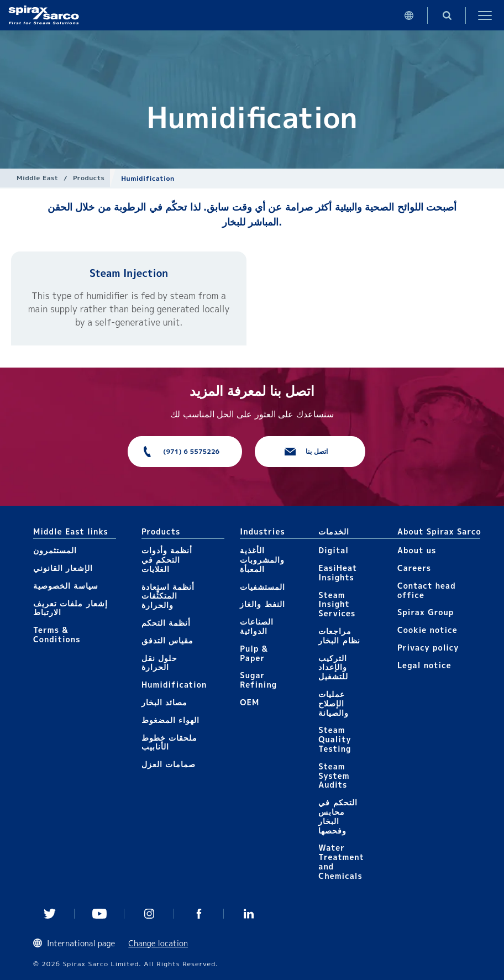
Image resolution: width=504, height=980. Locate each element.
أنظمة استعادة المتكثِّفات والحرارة (168, 596)
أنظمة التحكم (166, 623)
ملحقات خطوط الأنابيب (169, 742)
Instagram (149, 914)
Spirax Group (426, 612)
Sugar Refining (258, 680)
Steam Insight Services (337, 604)
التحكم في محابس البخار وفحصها (338, 816)
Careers (414, 568)
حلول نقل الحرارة (159, 663)
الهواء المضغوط (170, 720)
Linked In (249, 914)
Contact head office (427, 590)
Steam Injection (129, 273)
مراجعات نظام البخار (339, 636)
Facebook (199, 914)
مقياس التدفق (167, 640)
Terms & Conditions (57, 635)
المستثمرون (55, 550)
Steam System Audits (334, 776)
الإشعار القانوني (63, 568)
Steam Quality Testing (335, 739)
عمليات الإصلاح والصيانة (334, 703)
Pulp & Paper (254, 653)
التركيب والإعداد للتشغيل (333, 667)
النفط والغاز (262, 604)
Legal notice (424, 665)
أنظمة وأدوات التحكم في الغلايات (167, 560)
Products (89, 178)
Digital (334, 550)
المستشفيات (262, 587)
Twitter (50, 914)
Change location (158, 943)
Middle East (37, 178)
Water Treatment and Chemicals (341, 861)
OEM (250, 702)
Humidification (174, 685)
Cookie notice (427, 630)
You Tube (99, 914)
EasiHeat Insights (338, 573)
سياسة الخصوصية (66, 586)
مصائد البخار (164, 702)
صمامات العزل (169, 764)
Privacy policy (428, 648)
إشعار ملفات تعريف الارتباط (70, 608)
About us (417, 550)
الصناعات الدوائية (257, 626)
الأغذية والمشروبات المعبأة (262, 560)
